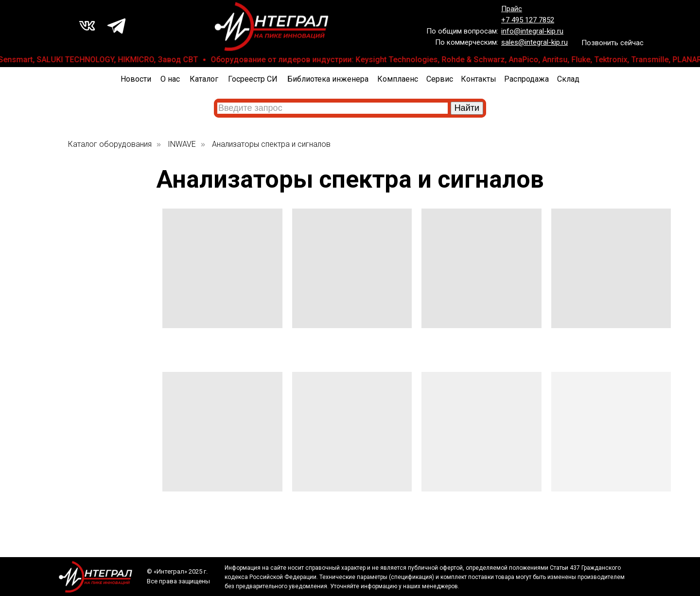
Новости (136, 79)
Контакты (479, 79)
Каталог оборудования (110, 144)
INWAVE (182, 144)
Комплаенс (398, 79)
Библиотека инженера (328, 79)
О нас (170, 79)
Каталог (204, 79)
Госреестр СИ (253, 79)
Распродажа (526, 79)
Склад (568, 79)
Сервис (440, 79)
